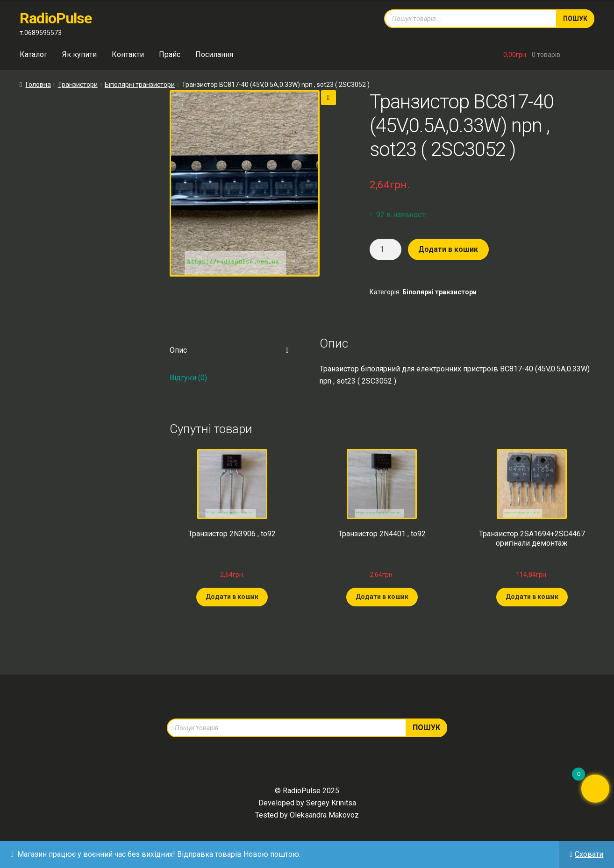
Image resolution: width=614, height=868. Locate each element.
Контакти (128, 54)
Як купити (79, 54)
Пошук (575, 19)
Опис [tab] (178, 350)
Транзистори (78, 85)
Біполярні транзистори (140, 85)
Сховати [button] (589, 854)
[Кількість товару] (386, 249)
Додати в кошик (448, 249)
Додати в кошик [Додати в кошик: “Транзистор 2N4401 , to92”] (382, 597)
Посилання (214, 54)
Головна (38, 85)
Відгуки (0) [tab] (188, 378)
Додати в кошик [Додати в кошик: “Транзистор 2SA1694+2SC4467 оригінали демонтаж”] (532, 597)
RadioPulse (56, 18)
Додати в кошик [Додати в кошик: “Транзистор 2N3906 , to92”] (232, 597)
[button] (328, 98)
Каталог (33, 54)
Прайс (170, 54)
